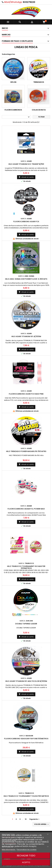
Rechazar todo (26, 856)
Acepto (26, 862)
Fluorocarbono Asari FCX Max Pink (26, 394)
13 (26, 819)
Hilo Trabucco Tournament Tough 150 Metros (26, 796)
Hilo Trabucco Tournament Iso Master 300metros (26, 567)
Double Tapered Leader (26, 624)
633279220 (29, 2)
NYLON (13, 82)
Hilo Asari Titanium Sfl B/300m (26, 336)
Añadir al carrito (26, 177)
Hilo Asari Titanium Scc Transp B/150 (26, 164)
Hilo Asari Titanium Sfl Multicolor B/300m (26, 681)
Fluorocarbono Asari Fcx (26, 222)
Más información (9, 849)
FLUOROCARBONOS (13, 110)
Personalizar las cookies (27, 849)
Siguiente (35, 819)
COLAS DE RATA (39, 110)
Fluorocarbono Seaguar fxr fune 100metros (26, 739)
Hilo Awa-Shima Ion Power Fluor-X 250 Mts (26, 279)
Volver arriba (42, 824)
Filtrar (41, 117)
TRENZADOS (39, 82)
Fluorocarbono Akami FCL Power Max (26, 509)
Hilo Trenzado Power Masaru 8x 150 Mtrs (26, 451)
